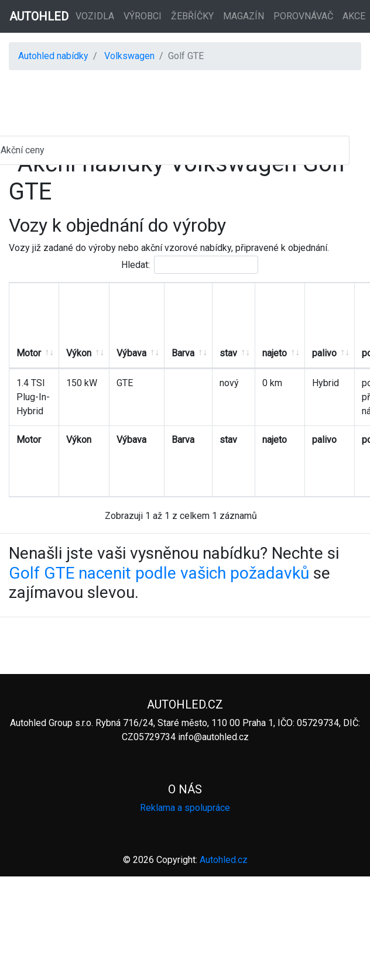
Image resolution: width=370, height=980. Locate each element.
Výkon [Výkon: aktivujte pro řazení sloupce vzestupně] (79, 353)
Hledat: (190, 265)
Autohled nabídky (53, 56)
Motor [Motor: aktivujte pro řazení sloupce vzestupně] (29, 353)
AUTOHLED (39, 16)
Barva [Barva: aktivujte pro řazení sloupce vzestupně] (183, 353)
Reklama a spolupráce (185, 808)
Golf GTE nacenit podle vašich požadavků (159, 573)
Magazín (244, 16)
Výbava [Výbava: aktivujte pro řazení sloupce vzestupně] (131, 353)
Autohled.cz (224, 860)
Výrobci (143, 16)
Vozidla (95, 16)
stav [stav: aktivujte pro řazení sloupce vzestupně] (228, 353)
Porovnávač (303, 16)
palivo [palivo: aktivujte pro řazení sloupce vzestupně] (324, 353)
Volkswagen (129, 56)
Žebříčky (192, 16)
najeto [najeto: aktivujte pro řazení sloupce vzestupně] (275, 353)
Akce (354, 16)
